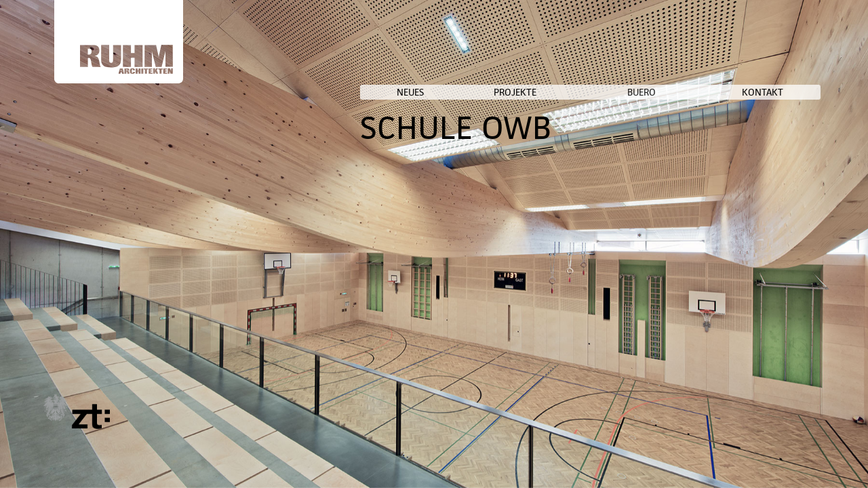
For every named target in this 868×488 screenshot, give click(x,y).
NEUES (554, 92)
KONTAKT (789, 92)
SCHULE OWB (612, 128)
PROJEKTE (626, 92)
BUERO (707, 92)
